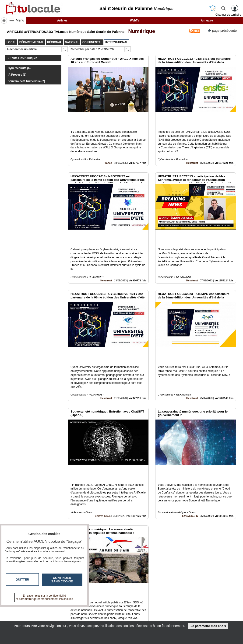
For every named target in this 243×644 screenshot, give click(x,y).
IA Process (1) (17, 75)
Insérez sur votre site (218, 566)
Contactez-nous (102, 608)
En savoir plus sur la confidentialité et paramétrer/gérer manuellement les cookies (44, 597)
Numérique (140, 31)
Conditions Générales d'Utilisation (195, 613)
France (108, 147)
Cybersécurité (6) (19, 68)
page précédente (222, 30)
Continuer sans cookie (62, 580)
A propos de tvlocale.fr (107, 618)
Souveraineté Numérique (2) (26, 81)
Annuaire (207, 21)
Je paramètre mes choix (208, 626)
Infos (183, 608)
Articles (62, 21)
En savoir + (99, 613)
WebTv (135, 21)
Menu (20, 20)
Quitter (22, 579)
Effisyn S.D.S (103, 452)
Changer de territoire (228, 15)
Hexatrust (192, 147)
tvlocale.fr (17, 609)
